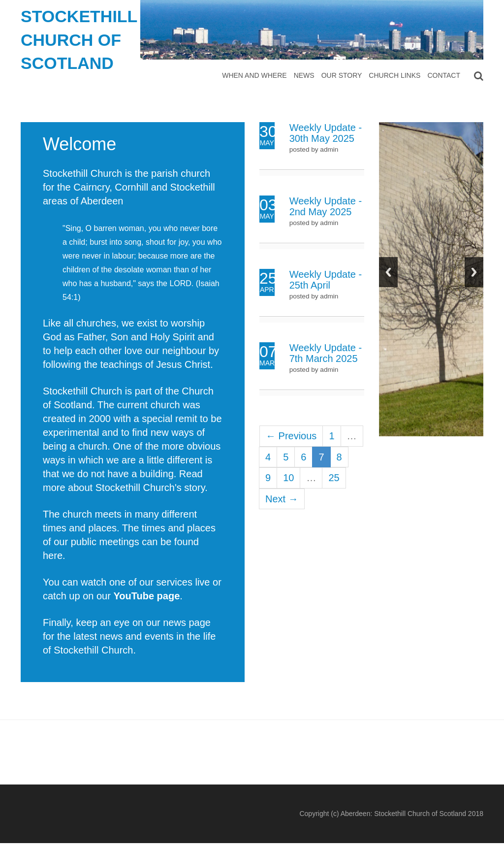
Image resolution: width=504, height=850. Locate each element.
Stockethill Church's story (150, 488)
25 (334, 478)
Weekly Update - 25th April (326, 280)
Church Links (394, 75)
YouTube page (146, 596)
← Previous (291, 436)
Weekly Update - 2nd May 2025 (326, 206)
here (53, 556)
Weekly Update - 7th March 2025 (326, 353)
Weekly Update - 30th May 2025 (326, 133)
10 (288, 478)
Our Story (342, 75)
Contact (444, 75)
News (304, 75)
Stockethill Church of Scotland (79, 40)
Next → (282, 499)
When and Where (254, 75)
